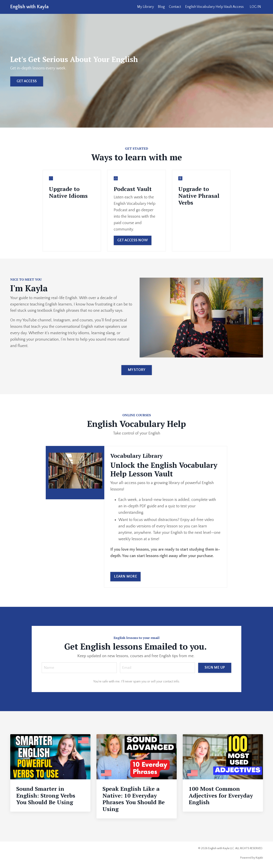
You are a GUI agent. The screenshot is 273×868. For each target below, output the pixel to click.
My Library (146, 7)
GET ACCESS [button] (27, 81)
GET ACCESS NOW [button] (132, 240)
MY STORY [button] (137, 370)
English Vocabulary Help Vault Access (214, 7)
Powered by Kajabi (252, 858)
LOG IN (255, 7)
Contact (175, 7)
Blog (161, 7)
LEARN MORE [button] (125, 576)
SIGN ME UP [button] (215, 667)
